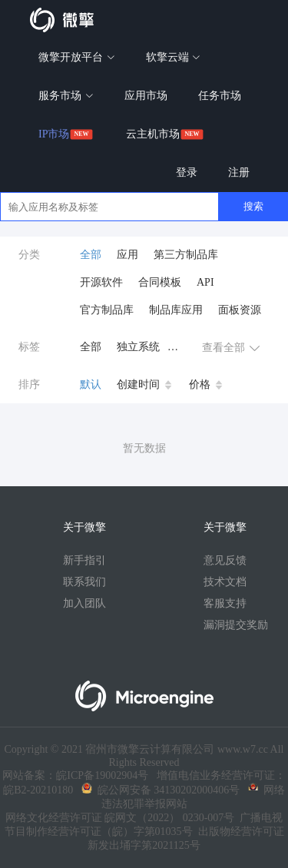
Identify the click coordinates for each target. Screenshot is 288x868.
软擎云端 (174, 57)
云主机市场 (153, 134)
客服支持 (225, 603)
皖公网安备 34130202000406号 (161, 790)
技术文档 (225, 582)
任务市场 (220, 96)
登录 (187, 172)
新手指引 (84, 560)
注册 (239, 172)
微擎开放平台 (77, 57)
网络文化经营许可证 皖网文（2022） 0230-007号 (120, 818)
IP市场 (54, 134)
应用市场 (146, 96)
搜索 (253, 206)
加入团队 (84, 603)
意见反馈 (225, 560)
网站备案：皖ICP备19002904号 (75, 775)
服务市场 (66, 96)
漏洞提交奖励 (236, 625)
